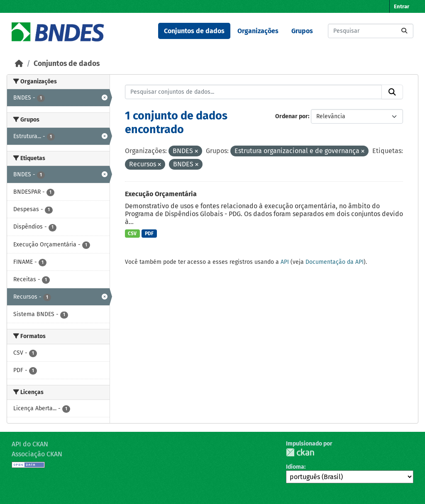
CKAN (300, 452)
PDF (149, 234)
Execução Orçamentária (161, 194)
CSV (132, 234)
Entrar (402, 6)
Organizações (258, 31)
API (285, 262)
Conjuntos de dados (194, 31)
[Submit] (404, 31)
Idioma (295, 467)
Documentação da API (335, 262)
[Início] (19, 64)
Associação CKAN (37, 454)
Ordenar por (292, 116)
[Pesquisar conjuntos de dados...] (371, 31)
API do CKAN (30, 444)
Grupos (302, 31)
